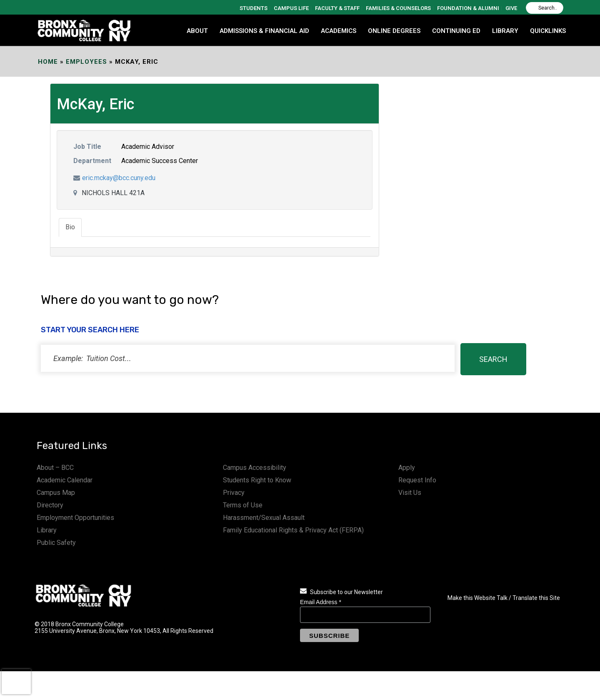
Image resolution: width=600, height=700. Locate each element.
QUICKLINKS (548, 31)
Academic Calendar (65, 480)
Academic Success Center (160, 161)
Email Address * (321, 602)
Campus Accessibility (255, 468)
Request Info (417, 480)
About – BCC (55, 468)
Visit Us (410, 493)
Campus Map (56, 493)
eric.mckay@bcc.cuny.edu (119, 178)
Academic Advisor (148, 147)
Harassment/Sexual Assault (264, 518)
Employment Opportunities (75, 518)
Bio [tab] (70, 227)
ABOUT (197, 31)
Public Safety (56, 543)
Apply (407, 468)
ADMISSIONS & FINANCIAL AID (264, 31)
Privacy (234, 493)
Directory (50, 505)
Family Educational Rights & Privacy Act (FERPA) (293, 530)
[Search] (545, 8)
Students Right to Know (257, 480)
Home (48, 62)
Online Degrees (394, 31)
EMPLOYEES (86, 62)
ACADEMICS (339, 31)
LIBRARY (505, 31)
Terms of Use (243, 505)
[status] (248, 358)
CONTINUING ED (456, 31)
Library (47, 530)
